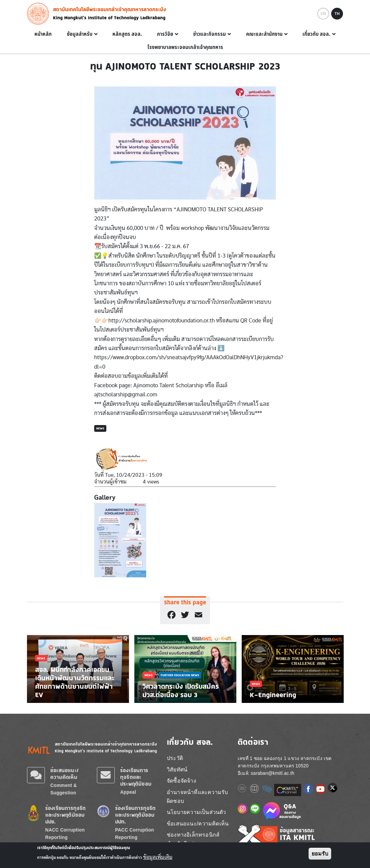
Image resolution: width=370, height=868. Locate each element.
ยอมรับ (320, 854)
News (100, 428)
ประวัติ (175, 758)
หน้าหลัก (43, 34)
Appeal (128, 792)
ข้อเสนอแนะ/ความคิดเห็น (64, 774)
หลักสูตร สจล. (127, 34)
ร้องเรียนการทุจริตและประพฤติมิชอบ (136, 777)
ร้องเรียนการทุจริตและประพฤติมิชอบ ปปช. (66, 815)
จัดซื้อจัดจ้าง (181, 781)
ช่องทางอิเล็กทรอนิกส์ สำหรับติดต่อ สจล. (193, 839)
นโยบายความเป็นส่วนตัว (196, 812)
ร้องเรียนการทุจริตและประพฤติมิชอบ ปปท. (136, 815)
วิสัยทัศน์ (177, 770)
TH (337, 14)
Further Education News (180, 675)
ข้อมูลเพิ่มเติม (158, 857)
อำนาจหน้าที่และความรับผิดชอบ (197, 797)
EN (323, 14)
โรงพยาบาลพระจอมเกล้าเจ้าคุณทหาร (185, 47)
